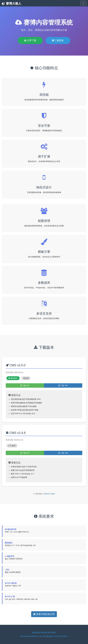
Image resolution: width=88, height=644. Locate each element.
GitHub (46, 494)
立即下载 (30, 40)
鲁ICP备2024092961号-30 (31, 636)
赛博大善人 (12, 4)
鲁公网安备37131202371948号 (55, 636)
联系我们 (53, 632)
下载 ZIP (25, 385)
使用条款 (44, 632)
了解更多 (58, 40)
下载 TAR (63, 385)
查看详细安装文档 (44, 614)
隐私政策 (35, 632)
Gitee (53, 494)
